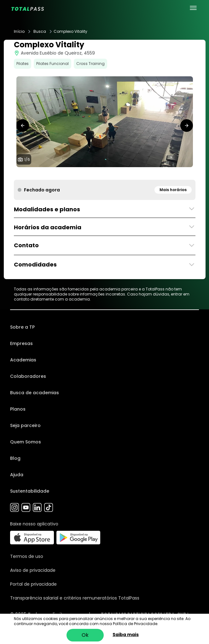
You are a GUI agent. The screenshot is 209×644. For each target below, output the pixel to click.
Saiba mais (126, 635)
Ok (85, 635)
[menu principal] (193, 8)
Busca (40, 32)
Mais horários (173, 190)
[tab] (92, 173)
